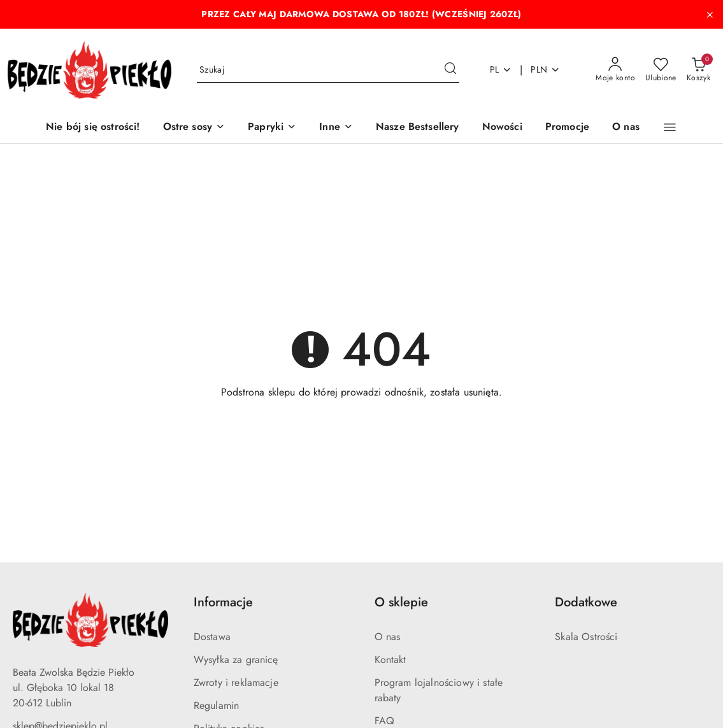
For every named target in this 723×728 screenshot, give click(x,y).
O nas (388, 637)
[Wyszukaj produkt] (328, 70)
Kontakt (390, 660)
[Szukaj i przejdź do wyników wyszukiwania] (450, 70)
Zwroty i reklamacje (236, 682)
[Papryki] (272, 128)
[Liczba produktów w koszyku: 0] (698, 70)
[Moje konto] (615, 70)
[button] (670, 127)
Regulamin (216, 705)
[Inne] (336, 128)
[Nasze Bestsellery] (418, 128)
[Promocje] (567, 128)
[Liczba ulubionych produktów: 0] (661, 70)
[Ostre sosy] (194, 128)
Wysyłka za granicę (236, 660)
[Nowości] (502, 128)
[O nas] (626, 128)
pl (501, 69)
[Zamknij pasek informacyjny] (710, 15)
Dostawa (212, 637)
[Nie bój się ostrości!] (93, 128)
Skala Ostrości (586, 637)
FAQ (384, 721)
